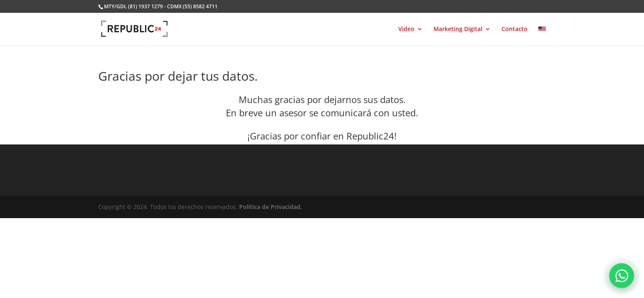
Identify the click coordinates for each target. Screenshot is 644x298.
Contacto (514, 29)
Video (406, 29)
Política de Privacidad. (271, 207)
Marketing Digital (458, 29)
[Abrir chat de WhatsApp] (622, 276)
